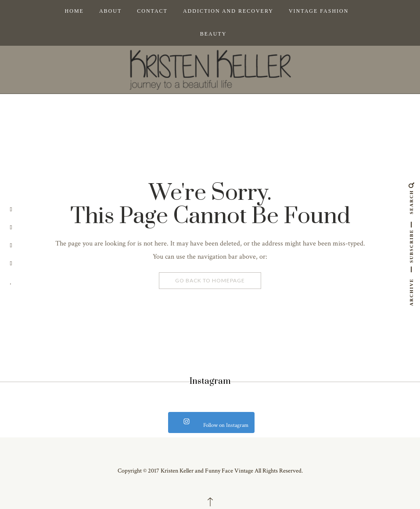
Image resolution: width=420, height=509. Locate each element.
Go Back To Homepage (210, 280)
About (110, 11)
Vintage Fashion (319, 11)
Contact (152, 11)
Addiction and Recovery (228, 11)
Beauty (214, 34)
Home (74, 11)
